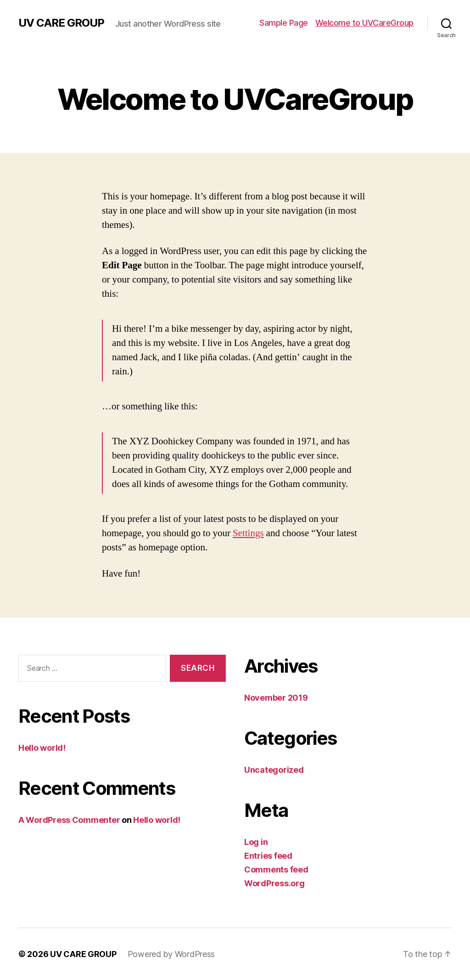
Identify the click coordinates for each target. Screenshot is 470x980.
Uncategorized (274, 770)
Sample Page (284, 23)
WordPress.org (274, 883)
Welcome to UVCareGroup (364, 23)
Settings (248, 533)
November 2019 (276, 698)
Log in (256, 842)
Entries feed (268, 856)
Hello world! (42, 748)
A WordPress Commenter (69, 820)
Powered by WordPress (171, 954)
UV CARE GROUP (61, 23)
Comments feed (276, 870)
